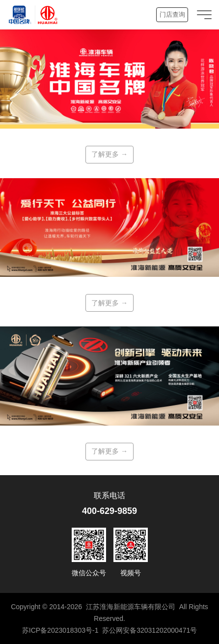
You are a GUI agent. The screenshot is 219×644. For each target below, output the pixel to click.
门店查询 (172, 14)
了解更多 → (109, 154)
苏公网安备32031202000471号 (150, 630)
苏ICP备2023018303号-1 (60, 630)
